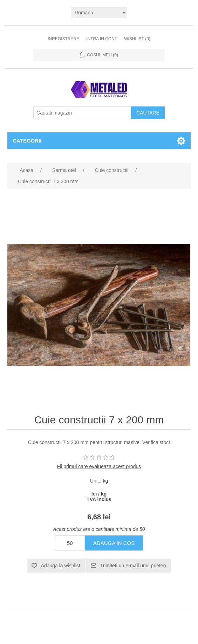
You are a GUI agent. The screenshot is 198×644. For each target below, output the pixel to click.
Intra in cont (102, 39)
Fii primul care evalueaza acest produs (99, 466)
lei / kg (99, 494)
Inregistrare (63, 39)
